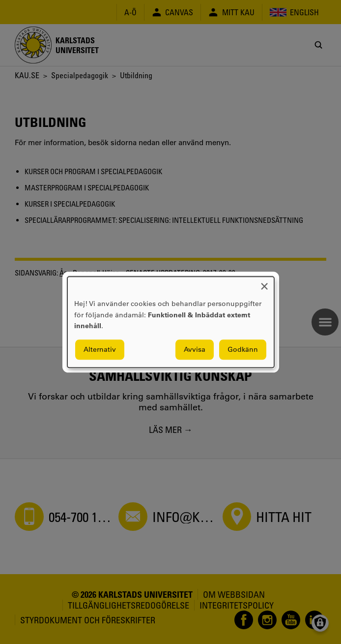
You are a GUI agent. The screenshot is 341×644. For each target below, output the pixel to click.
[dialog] (171, 322)
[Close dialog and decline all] (264, 283)
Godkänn (243, 349)
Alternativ (100, 349)
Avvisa (195, 349)
